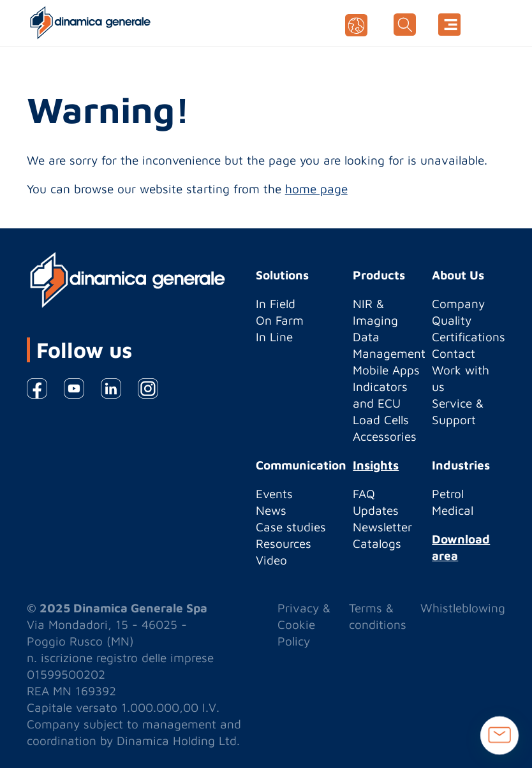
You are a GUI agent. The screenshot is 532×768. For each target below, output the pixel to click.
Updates (376, 510)
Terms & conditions (378, 616)
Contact (454, 353)
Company (458, 304)
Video (271, 560)
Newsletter (382, 527)
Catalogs (377, 543)
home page (316, 189)
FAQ (364, 494)
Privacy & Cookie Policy (304, 624)
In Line (274, 337)
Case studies (291, 527)
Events (274, 494)
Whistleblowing (463, 608)
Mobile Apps (386, 370)
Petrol (448, 494)
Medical (453, 510)
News (271, 510)
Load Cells (381, 420)
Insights (376, 465)
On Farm (280, 320)
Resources (284, 543)
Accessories (385, 436)
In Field (276, 304)
